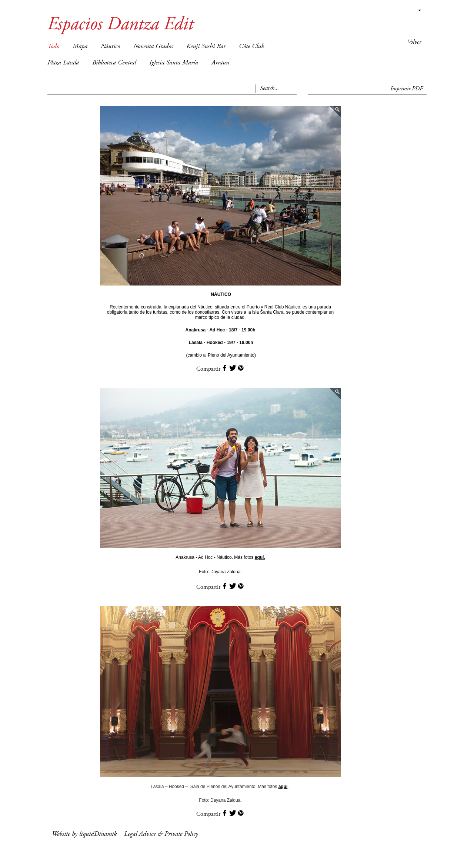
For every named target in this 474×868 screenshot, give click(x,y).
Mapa (80, 47)
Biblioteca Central (114, 63)
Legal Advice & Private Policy (161, 834)
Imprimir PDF (407, 89)
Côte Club (251, 47)
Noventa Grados (153, 47)
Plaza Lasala (63, 63)
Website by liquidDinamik (84, 834)
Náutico (110, 47)
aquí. (260, 557)
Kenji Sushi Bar (206, 47)
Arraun (220, 63)
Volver (414, 42)
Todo (53, 47)
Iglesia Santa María (174, 63)
